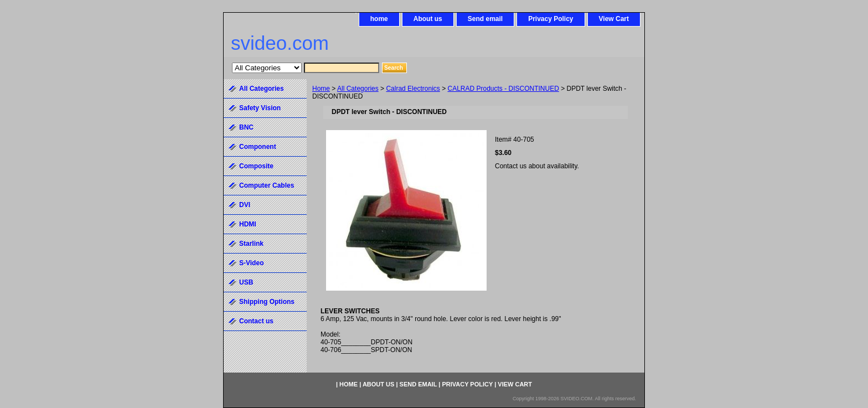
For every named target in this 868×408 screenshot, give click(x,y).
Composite (256, 166)
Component (258, 147)
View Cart (614, 19)
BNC (246, 127)
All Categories (358, 89)
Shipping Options (267, 302)
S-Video (251, 263)
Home (321, 89)
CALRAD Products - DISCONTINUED (503, 89)
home (379, 19)
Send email (485, 19)
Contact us (256, 321)
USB (246, 282)
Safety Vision (260, 108)
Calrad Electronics (413, 89)
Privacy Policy (551, 19)
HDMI (248, 224)
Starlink (251, 244)
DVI (245, 205)
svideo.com (280, 43)
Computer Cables (267, 185)
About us (428, 19)
